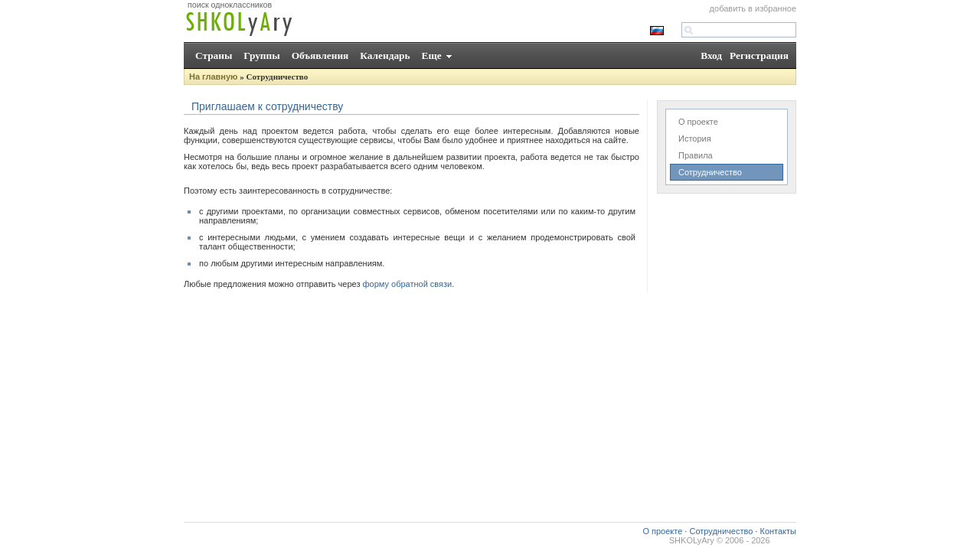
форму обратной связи (408, 284)
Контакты (778, 531)
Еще (432, 55)
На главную (213, 77)
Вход (711, 55)
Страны (214, 55)
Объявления (320, 55)
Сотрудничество (710, 172)
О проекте (698, 122)
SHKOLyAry (692, 540)
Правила (696, 155)
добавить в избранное (753, 8)
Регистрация (759, 55)
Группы (261, 55)
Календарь (385, 55)
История (695, 139)
